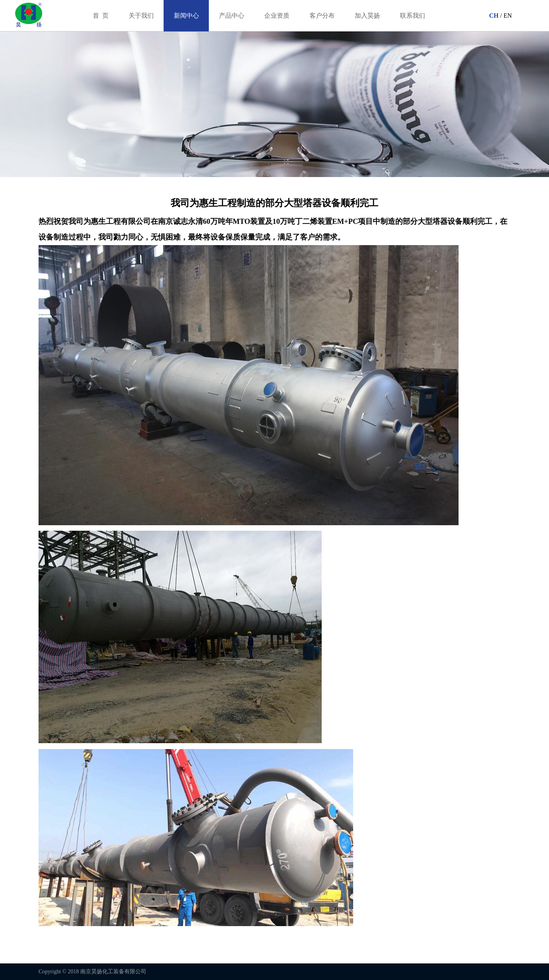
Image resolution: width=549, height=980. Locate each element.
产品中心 (232, 16)
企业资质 (277, 16)
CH (493, 16)
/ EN (505, 16)
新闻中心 (186, 16)
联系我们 (413, 16)
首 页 (101, 16)
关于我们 (141, 16)
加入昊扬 (367, 16)
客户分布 (322, 16)
